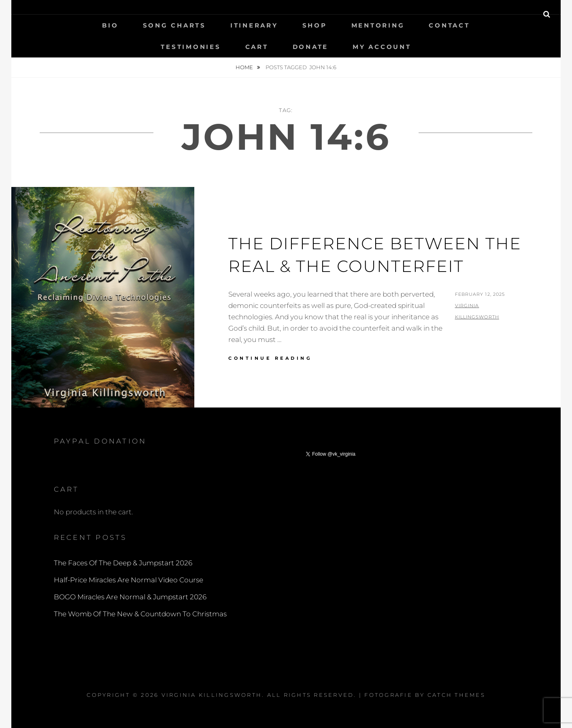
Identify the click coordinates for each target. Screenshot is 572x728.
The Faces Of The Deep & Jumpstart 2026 (123, 563)
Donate (311, 47)
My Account (382, 47)
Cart (257, 47)
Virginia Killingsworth (212, 695)
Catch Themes (456, 695)
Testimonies (191, 47)
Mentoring (378, 25)
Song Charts (174, 25)
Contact (449, 25)
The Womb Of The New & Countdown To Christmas (140, 614)
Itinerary (254, 25)
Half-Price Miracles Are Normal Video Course (129, 580)
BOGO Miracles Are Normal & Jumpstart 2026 (130, 597)
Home (245, 67)
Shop (315, 25)
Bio (110, 25)
